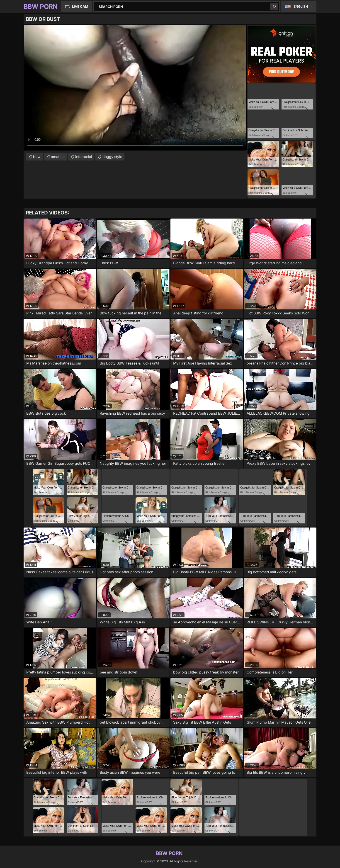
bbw (37, 157)
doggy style (112, 157)
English (301, 6)
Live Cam (80, 6)
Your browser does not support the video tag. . (135, 88)
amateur (58, 157)
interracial (84, 157)
